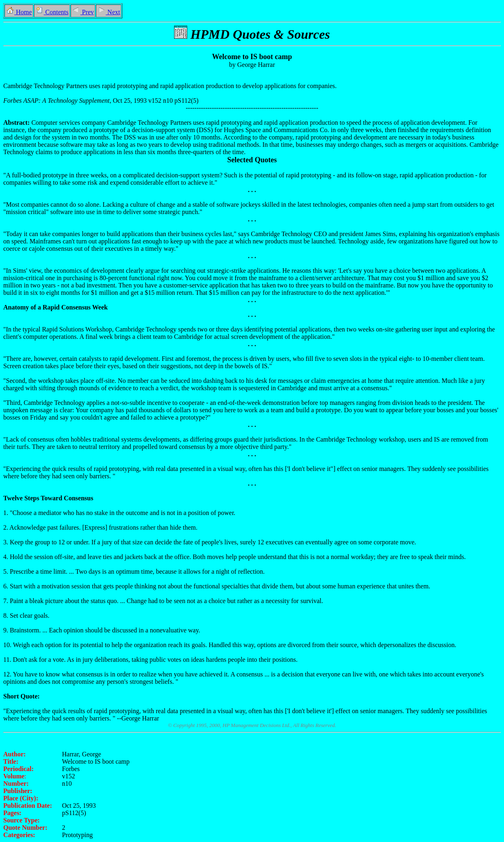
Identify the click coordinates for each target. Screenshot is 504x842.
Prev (83, 12)
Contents (52, 12)
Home (19, 12)
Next (108, 12)
